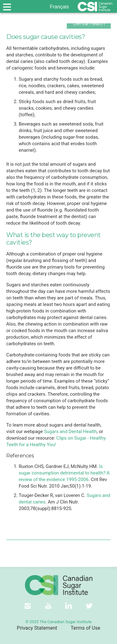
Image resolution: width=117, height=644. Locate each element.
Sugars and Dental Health (70, 432)
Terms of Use (85, 628)
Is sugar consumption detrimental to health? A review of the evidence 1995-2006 (64, 473)
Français (59, 7)
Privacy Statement (37, 628)
